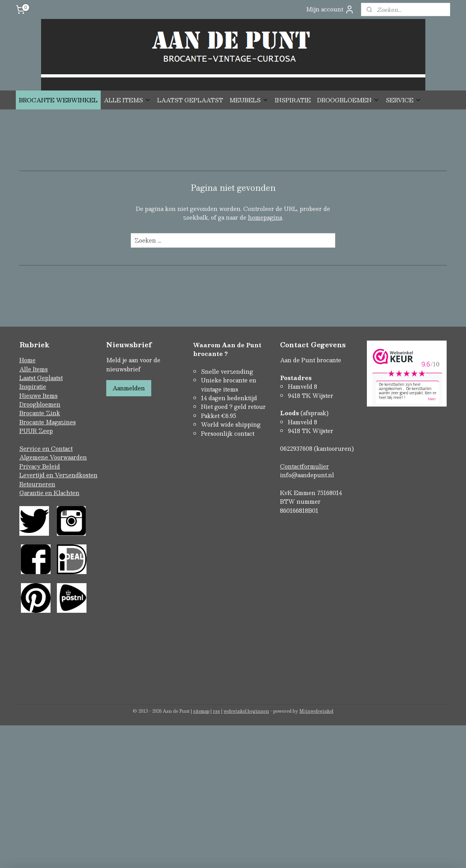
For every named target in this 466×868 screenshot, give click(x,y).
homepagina (265, 217)
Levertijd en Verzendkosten (58, 475)
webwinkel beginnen (246, 711)
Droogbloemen (40, 404)
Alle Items (34, 369)
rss (216, 711)
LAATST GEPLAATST (190, 100)
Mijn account (330, 9)
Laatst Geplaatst (41, 378)
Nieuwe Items (39, 395)
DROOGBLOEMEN (348, 100)
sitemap (201, 711)
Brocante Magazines (48, 422)
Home (27, 360)
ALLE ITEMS (127, 100)
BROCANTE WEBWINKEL (58, 100)
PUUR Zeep (36, 431)
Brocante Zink (40, 413)
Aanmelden (129, 388)
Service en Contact (46, 448)
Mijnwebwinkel (316, 711)
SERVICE (404, 100)
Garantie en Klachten (49, 493)
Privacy (31, 466)
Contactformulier (304, 466)
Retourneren (37, 484)
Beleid (51, 466)
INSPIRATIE (293, 100)
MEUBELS (249, 100)
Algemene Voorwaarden (53, 457)
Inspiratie (33, 386)
